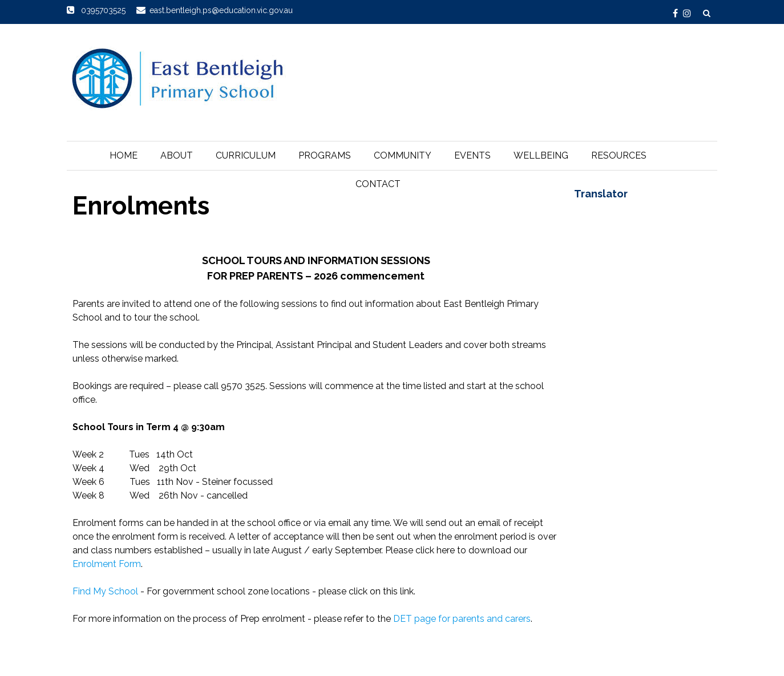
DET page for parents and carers (462, 619)
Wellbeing (541, 155)
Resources (619, 155)
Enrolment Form (107, 564)
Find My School (105, 591)
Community (403, 155)
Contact (378, 184)
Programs (325, 155)
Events (472, 155)
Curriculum (246, 155)
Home (124, 155)
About (177, 155)
